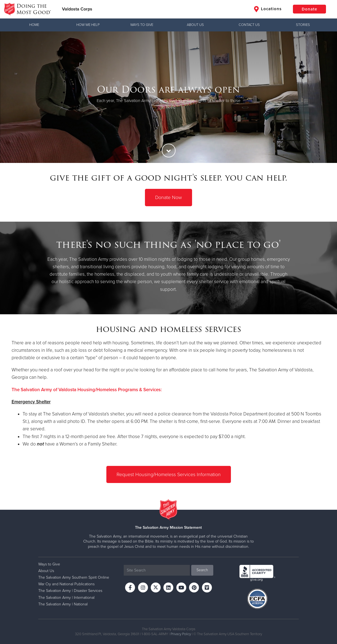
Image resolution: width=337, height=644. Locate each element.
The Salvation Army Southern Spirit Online (74, 577)
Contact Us (249, 25)
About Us (195, 25)
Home (34, 25)
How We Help (88, 25)
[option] (168, 97)
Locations (268, 9)
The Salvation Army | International (66, 598)
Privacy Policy (181, 634)
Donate (309, 9)
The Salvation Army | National (63, 604)
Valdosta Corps (77, 9)
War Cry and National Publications (66, 584)
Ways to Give (142, 25)
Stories (303, 25)
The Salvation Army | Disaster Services (70, 591)
